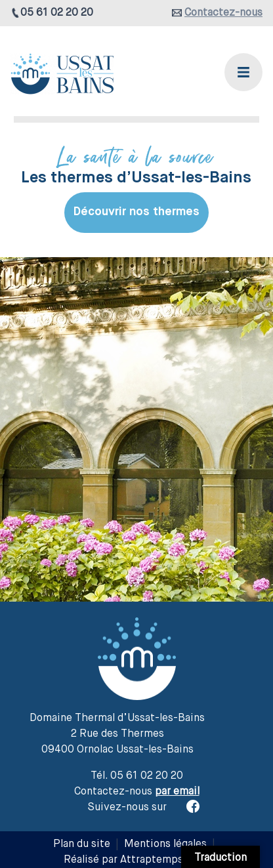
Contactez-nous (223, 13)
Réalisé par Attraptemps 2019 (137, 860)
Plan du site (82, 844)
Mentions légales (165, 844)
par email (177, 792)
